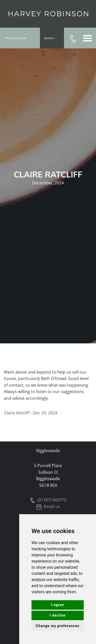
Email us (48, 506)
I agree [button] (58, 605)
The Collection (16, 38)
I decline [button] (58, 615)
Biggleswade (48, 451)
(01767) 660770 (48, 500)
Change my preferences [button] (58, 626)
